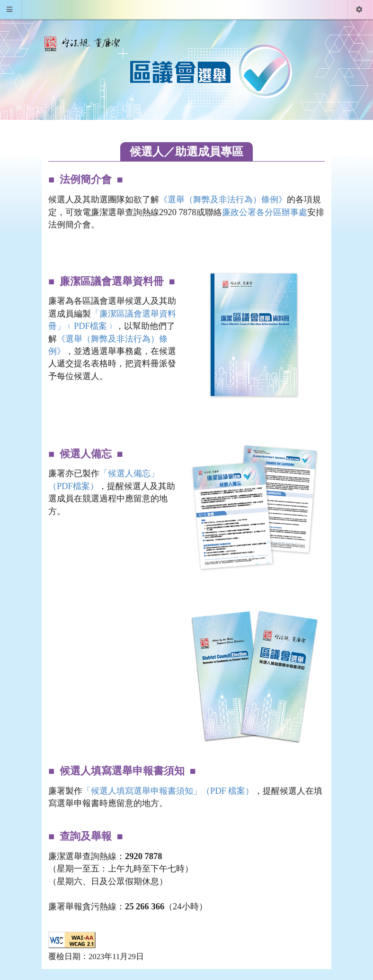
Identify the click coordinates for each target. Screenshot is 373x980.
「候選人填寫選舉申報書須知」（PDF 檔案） (168, 791)
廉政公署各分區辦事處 (265, 212)
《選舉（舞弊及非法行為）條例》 (223, 200)
